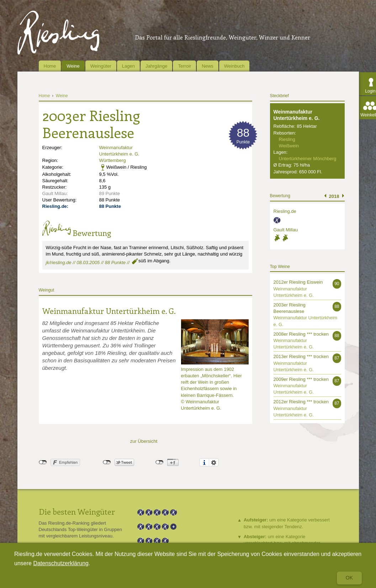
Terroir (184, 66)
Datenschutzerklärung (61, 563)
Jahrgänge (156, 66)
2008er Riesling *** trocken (301, 334)
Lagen (128, 66)
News (208, 66)
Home (50, 66)
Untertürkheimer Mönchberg (308, 159)
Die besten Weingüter (77, 511)
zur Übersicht (144, 441)
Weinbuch (234, 66)
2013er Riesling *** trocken (301, 356)
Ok (349, 578)
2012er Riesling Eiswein (298, 282)
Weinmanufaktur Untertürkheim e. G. (109, 311)
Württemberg (113, 160)
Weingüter (101, 66)
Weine (73, 66)
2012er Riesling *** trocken (301, 402)
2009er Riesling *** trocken (301, 379)
